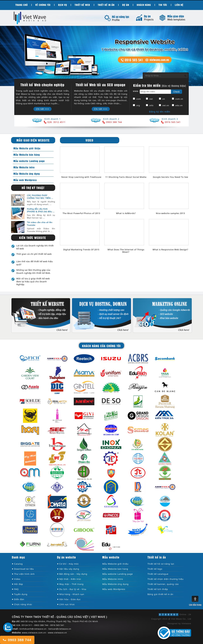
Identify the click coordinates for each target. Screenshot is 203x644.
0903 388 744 (17, 640)
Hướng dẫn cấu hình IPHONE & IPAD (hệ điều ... (41, 210)
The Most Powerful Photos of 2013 (81, 213)
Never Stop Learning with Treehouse (81, 177)
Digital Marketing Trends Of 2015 (81, 250)
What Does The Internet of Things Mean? (126, 251)
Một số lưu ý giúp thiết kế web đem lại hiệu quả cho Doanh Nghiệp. (33, 282)
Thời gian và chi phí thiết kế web (34, 254)
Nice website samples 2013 (170, 213)
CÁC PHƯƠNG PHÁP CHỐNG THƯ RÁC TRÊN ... (40, 197)
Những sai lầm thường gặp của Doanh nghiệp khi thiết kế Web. (34, 271)
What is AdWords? (126, 213)
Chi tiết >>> (43, 109)
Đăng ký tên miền (160, 112)
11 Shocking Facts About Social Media (126, 177)
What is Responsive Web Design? (170, 250)
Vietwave (186, 623)
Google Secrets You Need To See (170, 177)
